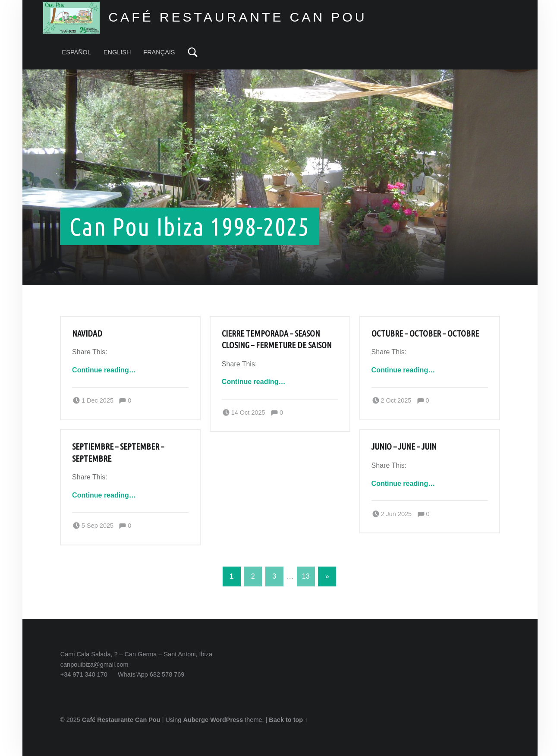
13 (306, 576)
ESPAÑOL (77, 52)
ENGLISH (117, 52)
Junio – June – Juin (404, 447)
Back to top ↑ (288, 720)
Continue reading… (104, 370)
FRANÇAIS (159, 52)
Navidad (87, 334)
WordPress (227, 720)
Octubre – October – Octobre (425, 334)
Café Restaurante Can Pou (121, 720)
